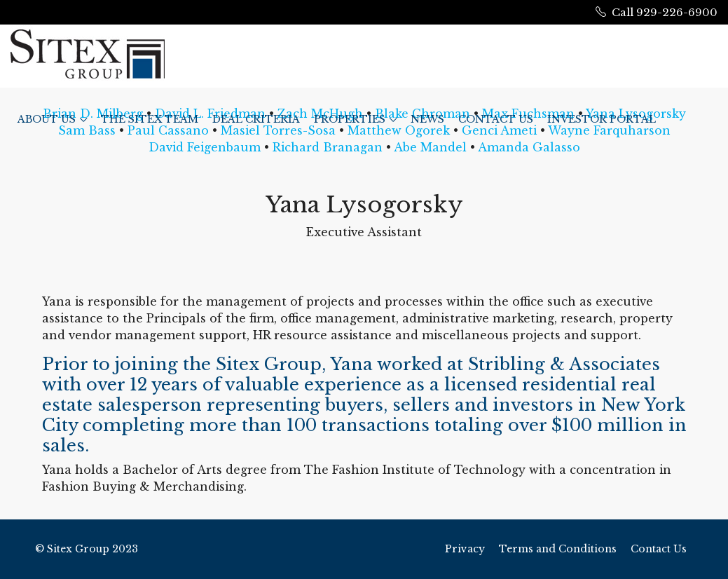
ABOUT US (47, 119)
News (427, 119)
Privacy (465, 549)
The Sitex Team (150, 119)
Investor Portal (602, 119)
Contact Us (496, 119)
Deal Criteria (256, 119)
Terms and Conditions (558, 549)
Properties (350, 119)
